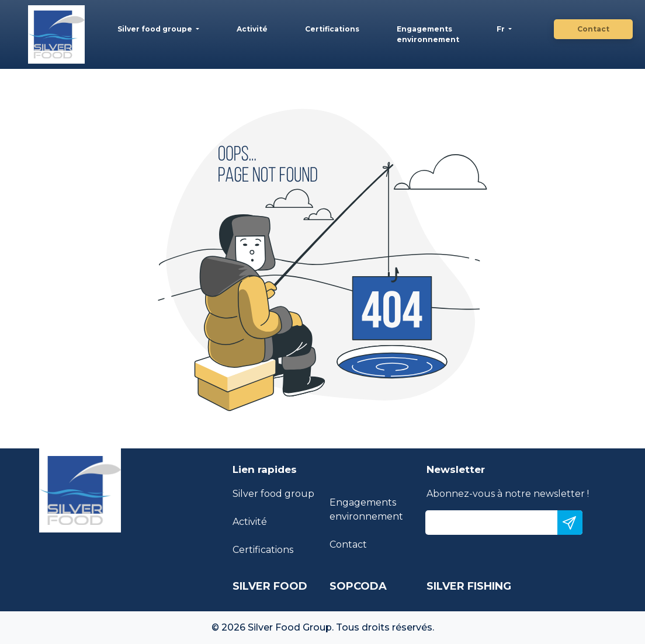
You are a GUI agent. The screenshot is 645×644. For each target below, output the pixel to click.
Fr (502, 29)
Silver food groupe (156, 29)
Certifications (332, 29)
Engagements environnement (428, 34)
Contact (593, 29)
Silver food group (273, 494)
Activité (252, 29)
